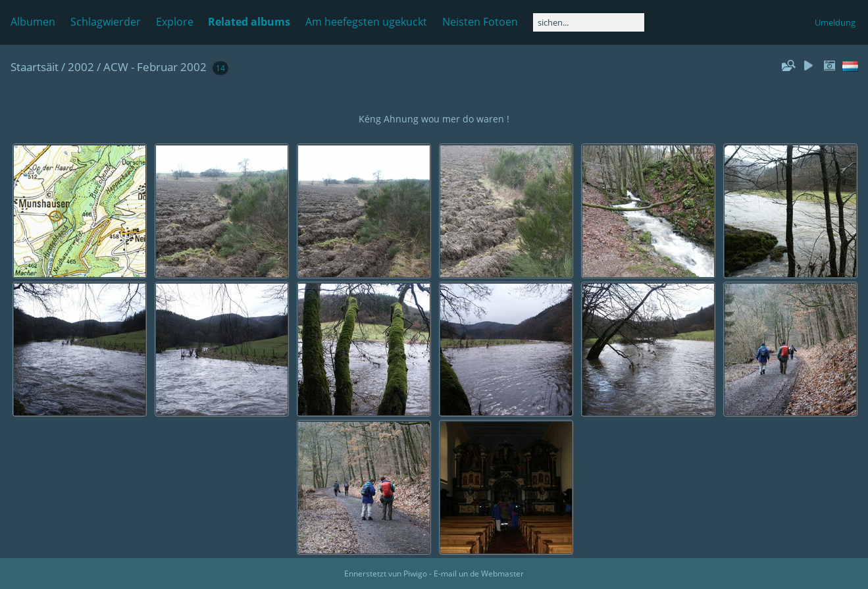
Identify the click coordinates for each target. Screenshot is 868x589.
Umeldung (835, 22)
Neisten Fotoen (480, 22)
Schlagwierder (106, 22)
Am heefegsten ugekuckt (366, 22)
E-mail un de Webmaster (479, 574)
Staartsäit (35, 67)
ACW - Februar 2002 (155, 67)
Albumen (33, 22)
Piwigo (415, 574)
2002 (81, 67)
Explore (175, 22)
